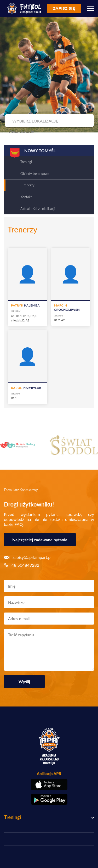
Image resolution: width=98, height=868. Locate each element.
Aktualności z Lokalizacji (38, 209)
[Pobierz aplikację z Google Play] (49, 799)
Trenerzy (28, 185)
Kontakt (26, 197)
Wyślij (24, 681)
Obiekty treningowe (35, 174)
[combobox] (49, 121)
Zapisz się (64, 8)
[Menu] (90, 8)
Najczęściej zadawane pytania (40, 540)
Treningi (26, 162)
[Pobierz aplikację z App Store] (49, 784)
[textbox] (49, 121)
